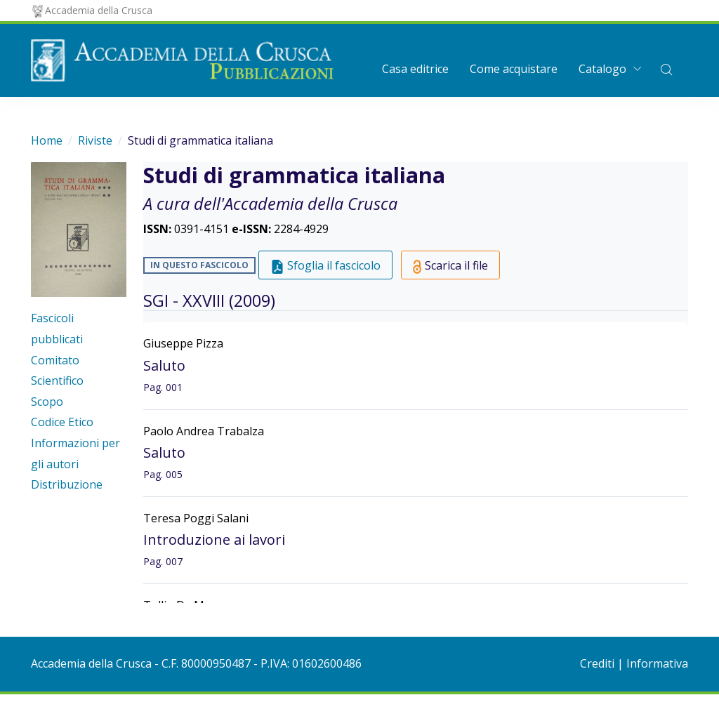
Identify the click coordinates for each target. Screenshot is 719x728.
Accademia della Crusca (92, 10)
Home (47, 140)
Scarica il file (451, 266)
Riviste (95, 140)
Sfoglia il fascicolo (325, 266)
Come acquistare (514, 69)
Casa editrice (415, 69)
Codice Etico (62, 422)
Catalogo (602, 69)
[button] (666, 69)
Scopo (47, 402)
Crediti (597, 663)
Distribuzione (67, 484)
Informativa (657, 663)
